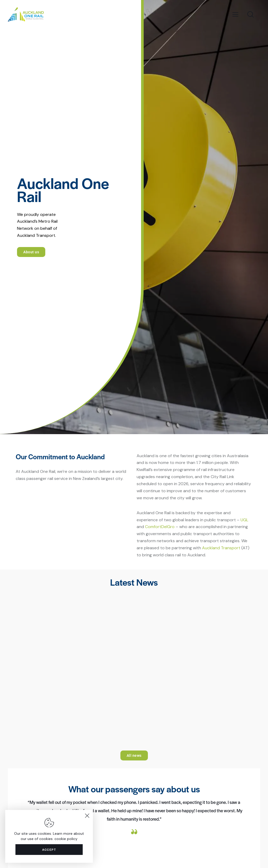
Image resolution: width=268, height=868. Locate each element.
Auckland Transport (221, 548)
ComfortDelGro (160, 527)
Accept (49, 849)
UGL (244, 520)
